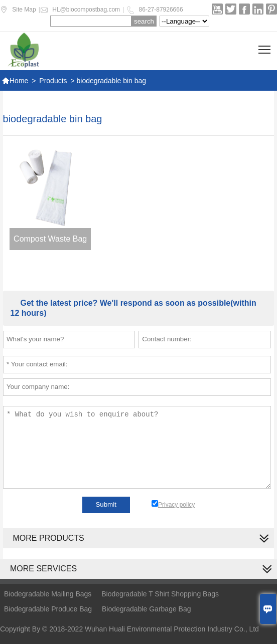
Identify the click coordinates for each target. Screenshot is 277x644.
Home (15, 81)
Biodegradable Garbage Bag (146, 609)
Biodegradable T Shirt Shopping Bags (160, 594)
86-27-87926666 (161, 10)
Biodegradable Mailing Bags (48, 594)
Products (53, 81)
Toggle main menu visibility (265, 46)
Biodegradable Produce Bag (48, 609)
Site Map (24, 10)
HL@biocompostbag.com (86, 10)
